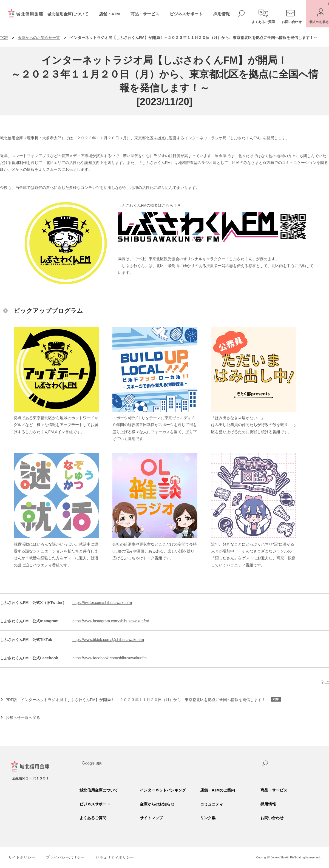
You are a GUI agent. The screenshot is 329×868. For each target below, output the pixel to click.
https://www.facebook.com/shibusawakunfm (110, 658)
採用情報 (228, 14)
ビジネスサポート (193, 14)
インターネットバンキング (163, 790)
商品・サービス (152, 14)
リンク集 (208, 818)
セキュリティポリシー (115, 857)
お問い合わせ (272, 818)
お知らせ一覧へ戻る (23, 717)
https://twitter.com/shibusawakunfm (102, 603)
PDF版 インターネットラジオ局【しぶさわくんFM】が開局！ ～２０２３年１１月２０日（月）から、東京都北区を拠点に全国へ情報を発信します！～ (143, 699)
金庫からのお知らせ (157, 804)
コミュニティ (212, 804)
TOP (4, 38)
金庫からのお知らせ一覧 (39, 38)
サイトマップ (151, 818)
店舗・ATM (116, 14)
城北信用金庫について (75, 14)
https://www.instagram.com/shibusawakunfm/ (111, 621)
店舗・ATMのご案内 (218, 790)
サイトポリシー (22, 857)
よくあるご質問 (93, 818)
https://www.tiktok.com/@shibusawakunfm (108, 640)
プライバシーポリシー (65, 857)
